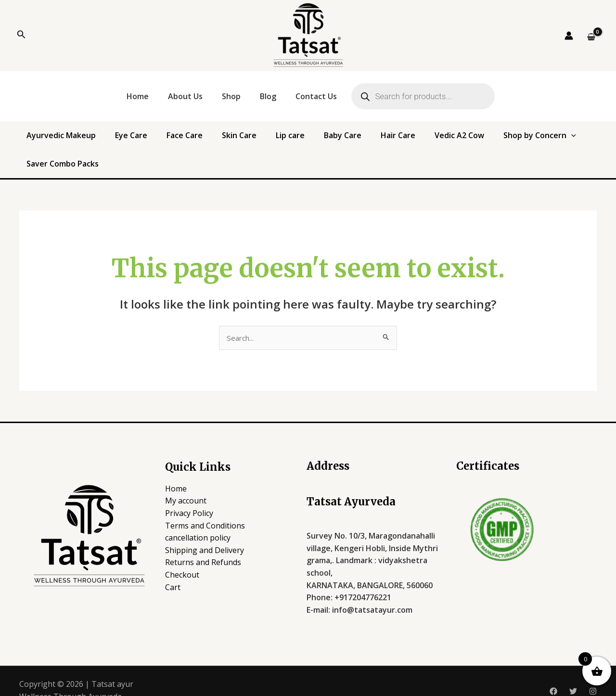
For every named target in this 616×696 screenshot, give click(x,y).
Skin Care (216, 140)
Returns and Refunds (203, 543)
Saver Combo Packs (545, 140)
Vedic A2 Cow (394, 140)
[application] (495, 140)
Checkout (182, 555)
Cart (173, 568)
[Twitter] (573, 672)
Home (138, 96)
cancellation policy (198, 519)
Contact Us (316, 96)
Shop (231, 96)
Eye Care (129, 140)
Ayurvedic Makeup (70, 140)
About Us (185, 96)
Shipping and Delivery (205, 531)
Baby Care (298, 140)
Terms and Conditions (205, 506)
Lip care (257, 140)
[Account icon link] (569, 36)
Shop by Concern (464, 140)
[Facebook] (553, 672)
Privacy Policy (189, 494)
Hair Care (343, 140)
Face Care (172, 140)
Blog (268, 96)
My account (186, 482)
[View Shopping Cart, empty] (591, 37)
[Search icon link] (21, 36)
